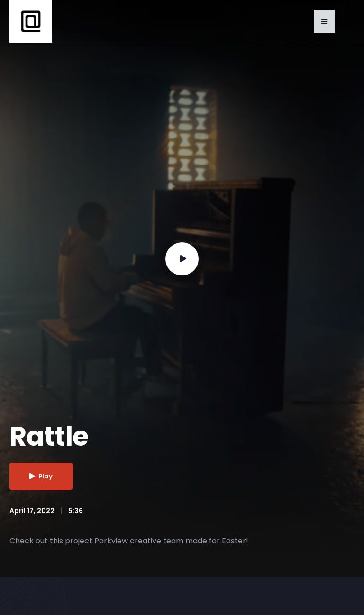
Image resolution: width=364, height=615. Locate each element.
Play (41, 476)
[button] (324, 21)
